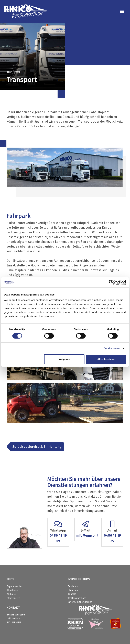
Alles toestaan (106, 359)
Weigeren (64, 359)
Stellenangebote (77, 598)
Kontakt (72, 594)
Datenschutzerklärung (80, 602)
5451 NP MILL (14, 622)
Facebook (73, 586)
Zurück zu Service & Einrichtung (37, 447)
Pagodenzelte (14, 586)
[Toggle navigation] (122, 11)
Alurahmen (12, 590)
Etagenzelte (13, 598)
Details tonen (111, 348)
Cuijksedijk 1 (13, 619)
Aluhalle (11, 594)
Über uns (73, 590)
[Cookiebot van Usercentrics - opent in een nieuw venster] (111, 282)
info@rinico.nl (87, 535)
